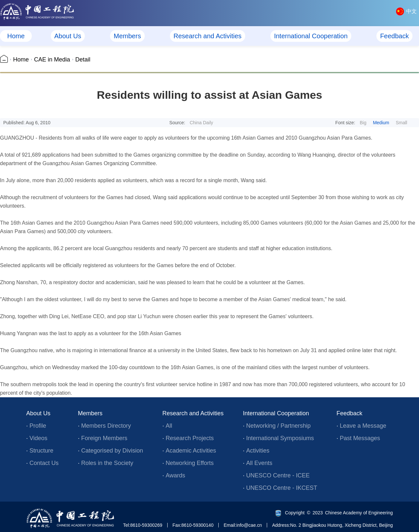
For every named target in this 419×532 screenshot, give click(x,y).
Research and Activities (208, 36)
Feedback (394, 36)
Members (127, 36)
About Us (68, 36)
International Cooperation (311, 36)
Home (16, 36)
